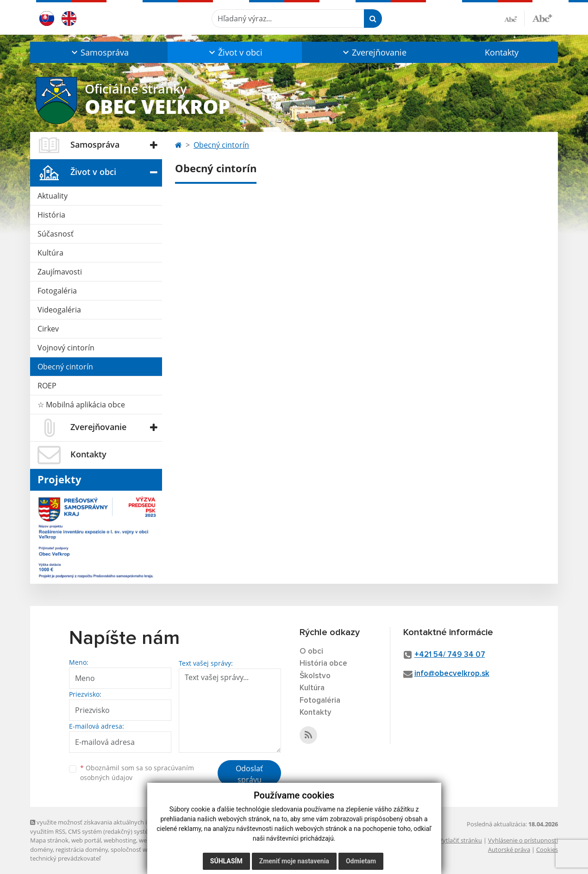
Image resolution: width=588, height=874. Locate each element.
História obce (323, 664)
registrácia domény (82, 849)
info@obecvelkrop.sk (452, 674)
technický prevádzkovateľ (65, 858)
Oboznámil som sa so (137, 773)
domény (41, 849)
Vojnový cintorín (66, 348)
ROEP (47, 386)
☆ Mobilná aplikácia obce (81, 405)
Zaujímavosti (60, 272)
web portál (86, 840)
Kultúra (50, 253)
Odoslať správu (249, 774)
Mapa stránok (49, 840)
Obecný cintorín (65, 367)
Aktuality (53, 196)
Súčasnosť (56, 234)
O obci (311, 652)
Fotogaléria (57, 291)
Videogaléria (59, 310)
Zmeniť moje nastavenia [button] (294, 861)
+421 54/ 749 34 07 (450, 655)
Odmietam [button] (361, 861)
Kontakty (502, 52)
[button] (99, 52)
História (51, 215)
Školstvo (315, 676)
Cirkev (48, 329)
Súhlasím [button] (226, 861)
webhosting (120, 840)
